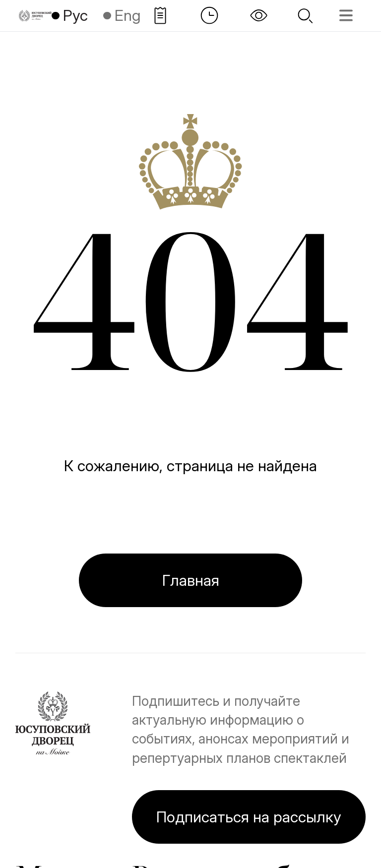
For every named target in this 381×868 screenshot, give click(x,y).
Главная (191, 580)
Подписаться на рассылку (249, 817)
